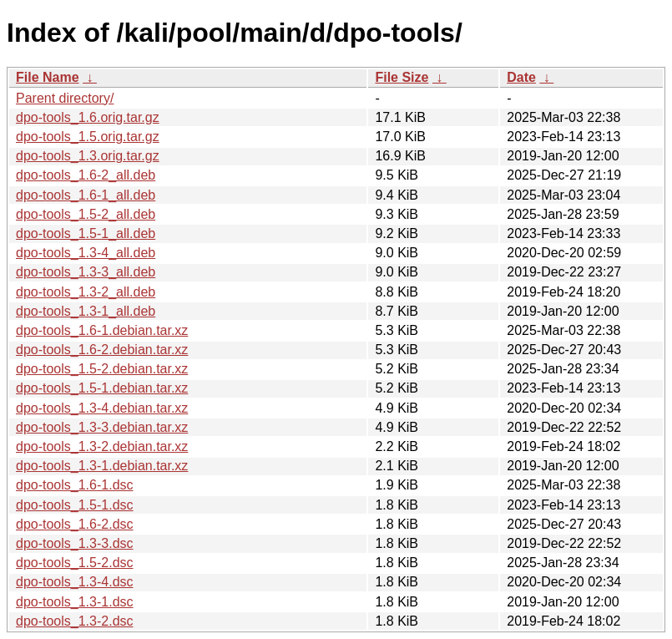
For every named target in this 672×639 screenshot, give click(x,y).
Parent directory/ (65, 98)
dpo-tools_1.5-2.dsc (75, 563)
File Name (48, 77)
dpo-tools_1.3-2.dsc (75, 621)
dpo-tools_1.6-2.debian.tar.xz (102, 350)
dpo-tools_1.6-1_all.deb (86, 195)
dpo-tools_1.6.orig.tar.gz (88, 117)
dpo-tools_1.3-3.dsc (75, 543)
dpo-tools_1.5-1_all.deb (86, 233)
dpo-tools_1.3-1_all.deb (86, 311)
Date (521, 77)
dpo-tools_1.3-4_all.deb (86, 253)
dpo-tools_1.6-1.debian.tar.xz (102, 330)
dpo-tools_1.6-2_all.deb (86, 175)
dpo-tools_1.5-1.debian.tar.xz (102, 388)
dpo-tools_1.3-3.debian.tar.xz (102, 427)
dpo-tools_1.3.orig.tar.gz (88, 156)
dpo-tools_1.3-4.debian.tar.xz (102, 408)
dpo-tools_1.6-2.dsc (75, 524)
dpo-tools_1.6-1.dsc (75, 485)
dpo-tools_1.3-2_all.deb (86, 292)
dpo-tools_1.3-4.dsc (75, 582)
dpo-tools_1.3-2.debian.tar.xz (102, 446)
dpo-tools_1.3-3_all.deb (86, 272)
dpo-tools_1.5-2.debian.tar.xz (102, 369)
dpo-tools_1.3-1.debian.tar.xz (102, 466)
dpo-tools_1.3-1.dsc (75, 602)
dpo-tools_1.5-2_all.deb (86, 214)
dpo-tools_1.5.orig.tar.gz (88, 137)
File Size (402, 77)
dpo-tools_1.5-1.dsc (75, 505)
